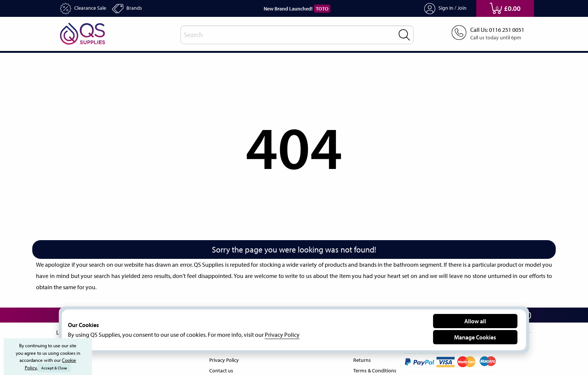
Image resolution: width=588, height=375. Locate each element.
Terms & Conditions (373, 369)
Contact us (220, 369)
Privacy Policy (224, 359)
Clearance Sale (86, 9)
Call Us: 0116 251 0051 (495, 30)
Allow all (475, 321)
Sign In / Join (445, 9)
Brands (133, 9)
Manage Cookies (475, 337)
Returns (360, 359)
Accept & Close (55, 368)
